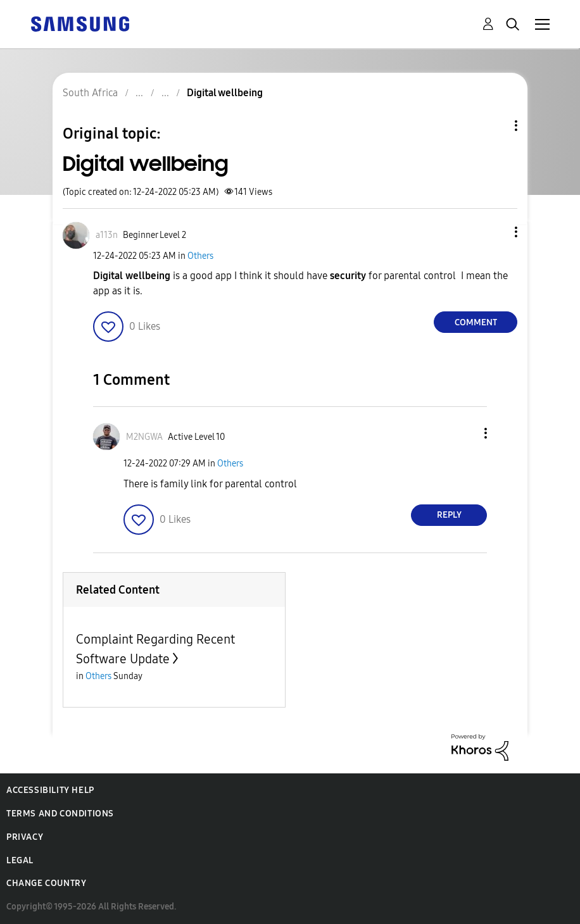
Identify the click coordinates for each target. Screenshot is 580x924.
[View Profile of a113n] (107, 235)
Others (200, 256)
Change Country (46, 883)
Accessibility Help (50, 790)
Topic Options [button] (495, 126)
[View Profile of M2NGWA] (144, 437)
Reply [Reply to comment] (449, 515)
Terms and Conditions (60, 814)
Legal (20, 860)
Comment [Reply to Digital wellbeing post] (476, 322)
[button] (495, 232)
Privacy (25, 837)
